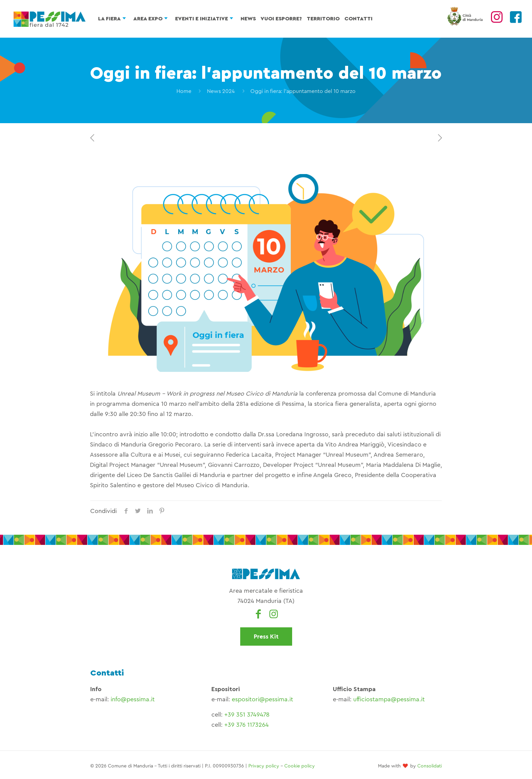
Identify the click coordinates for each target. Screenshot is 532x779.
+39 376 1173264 (246, 725)
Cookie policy (300, 766)
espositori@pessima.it (262, 699)
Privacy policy (264, 766)
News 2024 (221, 91)
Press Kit (266, 636)
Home (184, 91)
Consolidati (430, 766)
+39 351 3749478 (247, 715)
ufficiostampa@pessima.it (389, 699)
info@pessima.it (133, 699)
